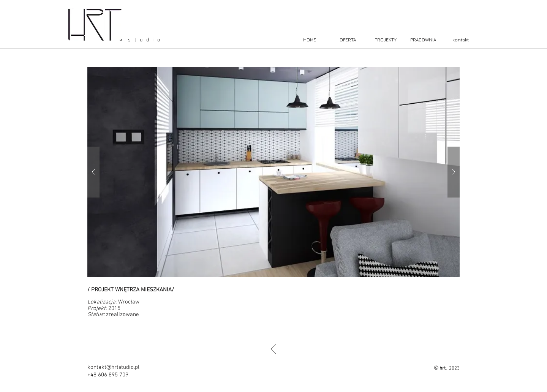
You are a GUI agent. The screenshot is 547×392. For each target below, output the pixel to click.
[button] (273, 172)
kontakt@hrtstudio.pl (113, 367)
